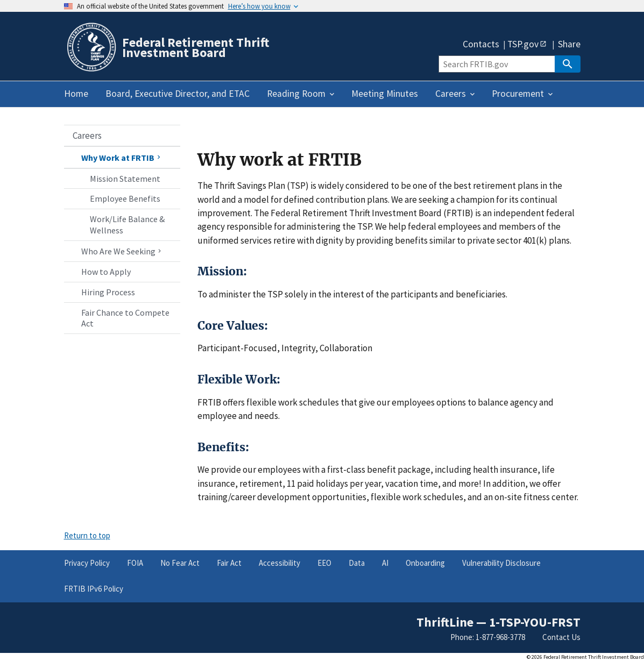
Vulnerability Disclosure (501, 563)
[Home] (91, 70)
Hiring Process (108, 292)
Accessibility (279, 563)
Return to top (87, 535)
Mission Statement (125, 179)
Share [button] (569, 45)
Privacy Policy (87, 563)
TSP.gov (523, 44)
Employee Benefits (125, 198)
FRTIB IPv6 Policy (94, 589)
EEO (324, 563)
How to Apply (106, 272)
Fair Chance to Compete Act (125, 318)
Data (357, 563)
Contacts (481, 45)
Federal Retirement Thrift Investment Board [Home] (196, 47)
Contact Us (561, 637)
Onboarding (425, 563)
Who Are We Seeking (123, 251)
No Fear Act (180, 563)
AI (385, 563)
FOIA (135, 563)
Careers (87, 136)
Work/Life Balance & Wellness (127, 225)
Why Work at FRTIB (122, 158)
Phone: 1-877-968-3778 (488, 637)
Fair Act (229, 563)
